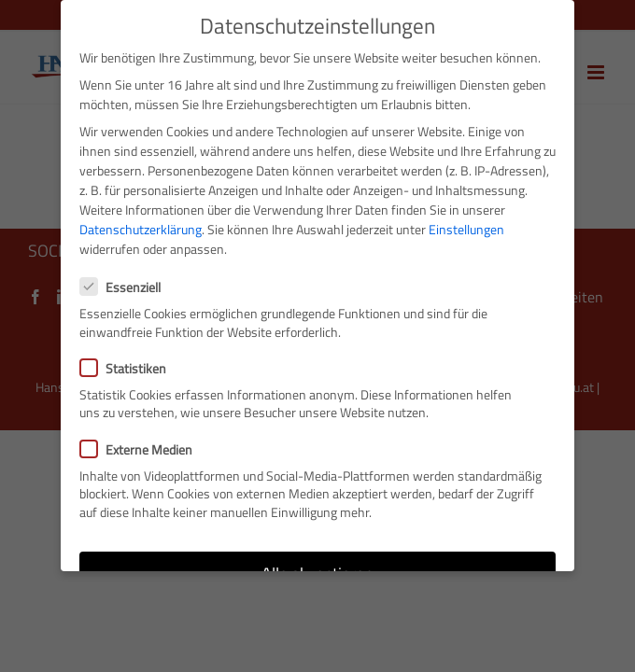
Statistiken (131, 367)
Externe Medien (144, 448)
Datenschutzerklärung (141, 229)
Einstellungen (466, 229)
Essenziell (128, 287)
